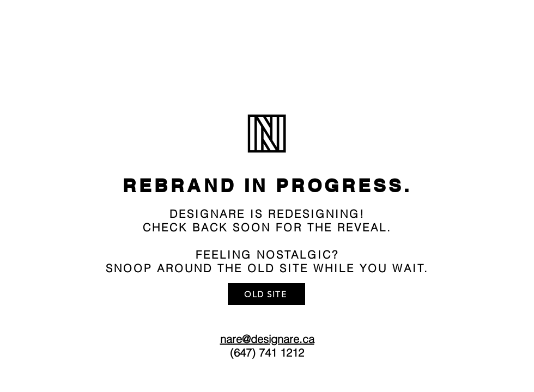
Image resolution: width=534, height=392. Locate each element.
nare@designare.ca (267, 339)
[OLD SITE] (266, 294)
